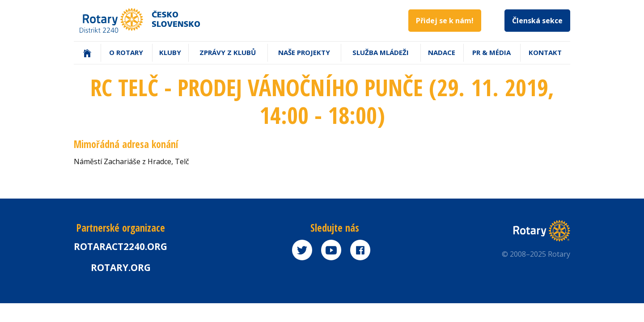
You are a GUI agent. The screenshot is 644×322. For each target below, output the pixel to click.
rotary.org (121, 267)
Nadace (442, 52)
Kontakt (545, 52)
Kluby (170, 52)
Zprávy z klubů (228, 52)
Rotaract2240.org (121, 246)
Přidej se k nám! (445, 21)
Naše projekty (304, 52)
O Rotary (126, 52)
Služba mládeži (381, 52)
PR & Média (491, 52)
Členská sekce (537, 21)
